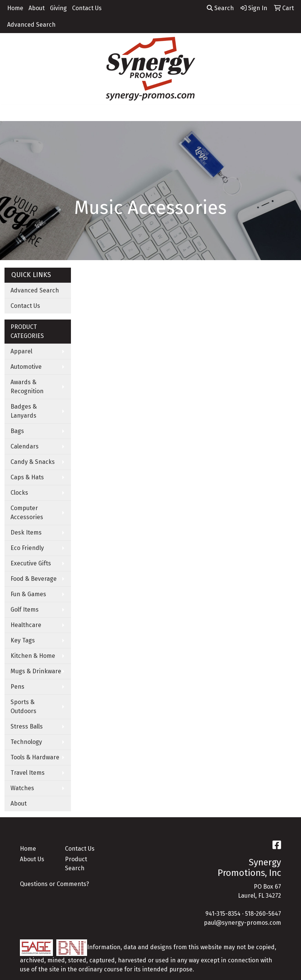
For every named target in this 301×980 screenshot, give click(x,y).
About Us (32, 859)
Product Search (76, 864)
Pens (17, 687)
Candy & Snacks (33, 462)
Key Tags (23, 640)
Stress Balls (27, 726)
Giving (58, 8)
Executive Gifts (31, 563)
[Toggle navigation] (12, 113)
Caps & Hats (27, 477)
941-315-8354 (223, 914)
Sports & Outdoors (23, 707)
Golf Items (25, 610)
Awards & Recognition (27, 387)
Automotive (26, 367)
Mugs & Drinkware (36, 671)
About (37, 8)
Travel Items (28, 773)
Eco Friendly (27, 548)
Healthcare (26, 625)
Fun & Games (28, 594)
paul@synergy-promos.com (242, 923)
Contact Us (87, 8)
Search (220, 8)
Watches (22, 788)
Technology (26, 742)
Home (15, 8)
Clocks (19, 493)
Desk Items (26, 532)
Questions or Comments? (54, 884)
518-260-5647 (263, 914)
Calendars (25, 446)
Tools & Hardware (35, 757)
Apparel (21, 351)
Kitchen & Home (33, 656)
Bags (17, 431)
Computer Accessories (27, 513)
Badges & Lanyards (24, 411)
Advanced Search (31, 25)
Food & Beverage (34, 579)
